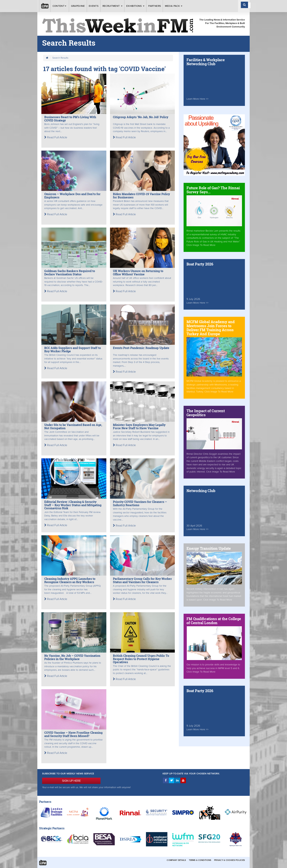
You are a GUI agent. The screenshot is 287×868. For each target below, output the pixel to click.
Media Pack (174, 6)
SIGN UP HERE (71, 781)
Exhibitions (135, 6)
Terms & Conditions (200, 860)
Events (94, 6)
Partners (155, 6)
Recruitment (112, 6)
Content (60, 6)
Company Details (176, 860)
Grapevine (78, 6)
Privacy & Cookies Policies (230, 860)
